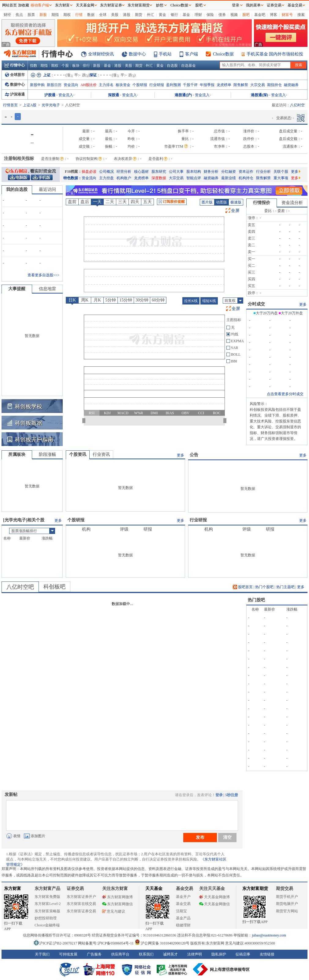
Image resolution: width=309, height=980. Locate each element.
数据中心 (137, 54)
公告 (194, 455)
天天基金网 (85, 5)
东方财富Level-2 (48, 904)
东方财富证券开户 (81, 897)
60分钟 (158, 300)
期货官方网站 (287, 911)
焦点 (19, 15)
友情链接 (267, 954)
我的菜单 (253, 5)
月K (97, 300)
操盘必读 (89, 172)
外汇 (151, 15)
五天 (147, 202)
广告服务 (94, 954)
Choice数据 (223, 54)
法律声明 (195, 954)
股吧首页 (243, 587)
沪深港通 (15, 94)
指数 (34, 66)
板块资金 (123, 85)
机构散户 (124, 178)
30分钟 (142, 300)
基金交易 (183, 904)
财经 (7, 15)
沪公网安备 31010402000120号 (162, 943)
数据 (91, 15)
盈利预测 (173, 85)
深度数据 (159, 178)
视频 (234, 15)
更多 (296, 172)
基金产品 (183, 918)
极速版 (236, 202)
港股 (127, 15)
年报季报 (207, 85)
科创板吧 (54, 587)
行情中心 (15, 65)
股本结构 (194, 172)
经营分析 (124, 172)
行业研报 (157, 85)
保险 (210, 15)
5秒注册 (232, 795)
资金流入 (66, 95)
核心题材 (141, 172)
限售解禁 (241, 85)
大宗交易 (258, 85)
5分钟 (111, 300)
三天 (122, 202)
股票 (31, 15)
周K (85, 300)
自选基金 (188, 66)
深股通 (114, 95)
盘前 (72, 202)
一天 (97, 202)
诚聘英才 (170, 954)
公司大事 (176, 172)
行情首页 (10, 105)
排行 (86, 66)
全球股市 (15, 75)
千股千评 (190, 85)
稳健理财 (183, 925)
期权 (67, 15)
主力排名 (106, 85)
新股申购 (37, 85)
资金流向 (71, 85)
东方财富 (13, 889)
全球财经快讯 (101, 54)
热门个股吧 (264, 587)
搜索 (301, 15)
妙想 (160, 5)
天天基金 (154, 889)
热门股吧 (256, 600)
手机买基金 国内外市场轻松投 (275, 54)
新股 (43, 15)
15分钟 (126, 300)
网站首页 (9, 5)
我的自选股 (17, 189)
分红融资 (229, 172)
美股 (115, 15)
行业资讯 (101, 454)
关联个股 (281, 172)
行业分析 (263, 172)
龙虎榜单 (224, 85)
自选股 (172, 66)
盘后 (85, 202)
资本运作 (246, 172)
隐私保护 (219, 954)
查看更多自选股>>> (43, 275)
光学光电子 (51, 105)
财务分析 (211, 172)
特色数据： (73, 178)
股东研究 (159, 172)
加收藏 (24, 5)
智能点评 (194, 178)
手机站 (165, 54)
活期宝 (181, 911)
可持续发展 (68, 954)
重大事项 (281, 178)
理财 (198, 15)
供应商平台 (120, 954)
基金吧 (260, 15)
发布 (200, 837)
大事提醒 (17, 289)
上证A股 (30, 105)
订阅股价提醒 (172, 202)
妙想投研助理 (46, 918)
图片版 (207, 202)
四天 (135, 202)
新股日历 (54, 85)
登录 (219, 795)
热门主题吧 (285, 587)
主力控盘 (106, 178)
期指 (55, 15)
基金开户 (183, 897)
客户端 (192, 54)
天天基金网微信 (214, 904)
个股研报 (140, 85)
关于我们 (42, 954)
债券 (222, 15)
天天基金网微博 (214, 897)
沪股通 (50, 95)
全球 (103, 15)
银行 (174, 15)
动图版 (222, 202)
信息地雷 (47, 289)
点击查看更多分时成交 (285, 394)
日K (72, 300)
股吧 (246, 15)
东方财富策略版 (47, 911)
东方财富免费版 (47, 897)
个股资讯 (78, 454)
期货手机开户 (287, 897)
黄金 (162, 15)
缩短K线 (209, 301)
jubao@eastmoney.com (269, 935)
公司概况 (106, 172)
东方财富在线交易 (81, 904)
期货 (139, 15)
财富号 (287, 15)
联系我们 (146, 954)
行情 (79, 15)
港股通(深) (259, 95)
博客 (274, 15)
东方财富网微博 (117, 897)
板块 (76, 66)
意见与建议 (114, 911)
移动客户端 (40, 5)
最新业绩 (229, 178)
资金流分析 (292, 203)
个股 (65, 66)
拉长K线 (191, 301)
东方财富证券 (111, 5)
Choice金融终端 (47, 925)
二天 (110, 202)
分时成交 (256, 304)
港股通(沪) (183, 95)
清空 (227, 837)
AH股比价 (89, 85)
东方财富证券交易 (81, 911)
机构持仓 (246, 178)
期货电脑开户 (287, 904)
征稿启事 (243, 954)
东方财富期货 (255, 889)
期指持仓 (274, 85)
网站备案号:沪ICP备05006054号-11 (106, 943)
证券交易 (274, 5)
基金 (186, 15)
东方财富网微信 (117, 904)
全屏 (235, 211)
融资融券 (291, 85)
